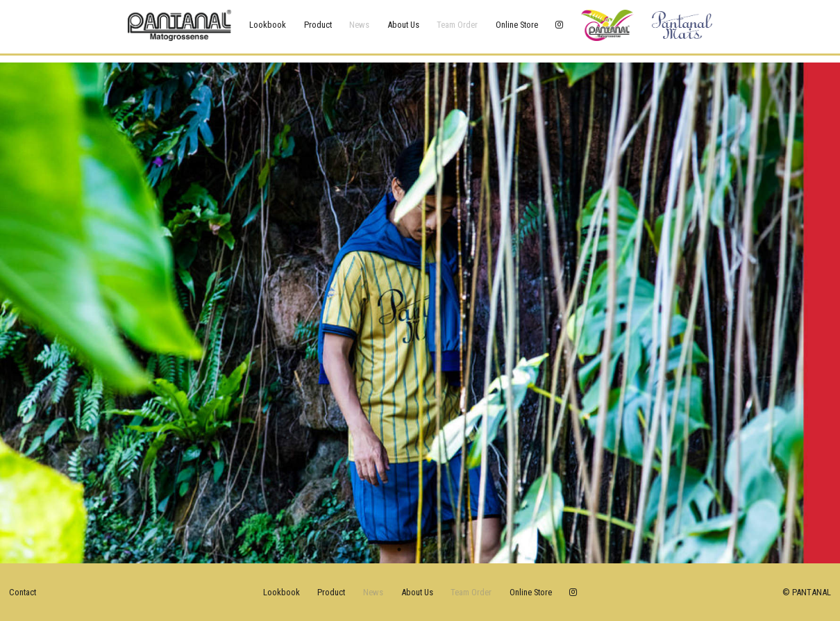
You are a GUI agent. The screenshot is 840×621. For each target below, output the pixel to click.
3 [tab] (441, 549)
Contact (23, 592)
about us (403, 25)
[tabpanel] (420, 313)
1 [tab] (399, 549)
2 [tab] (420, 549)
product (318, 25)
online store (517, 25)
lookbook (268, 25)
